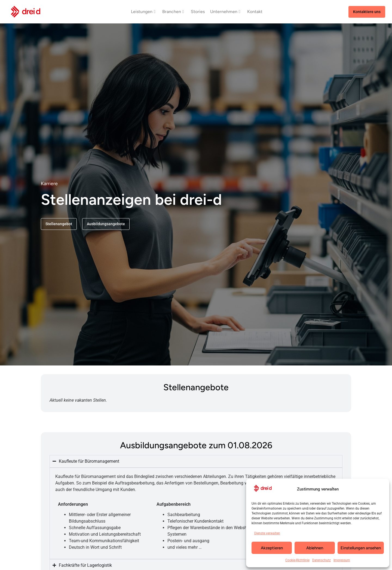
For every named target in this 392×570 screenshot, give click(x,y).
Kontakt (255, 12)
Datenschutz (321, 560)
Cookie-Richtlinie (297, 560)
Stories (198, 12)
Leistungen (143, 12)
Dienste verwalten (267, 533)
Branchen (173, 12)
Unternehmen (225, 12)
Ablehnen (315, 548)
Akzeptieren (272, 548)
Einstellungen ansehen (361, 548)
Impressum (342, 560)
